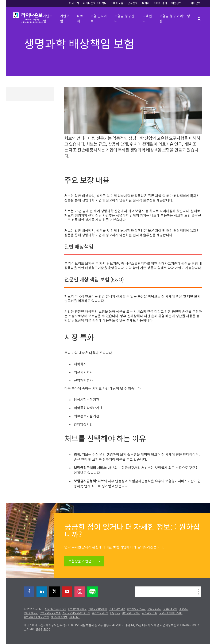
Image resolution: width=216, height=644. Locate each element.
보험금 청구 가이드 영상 (175, 19)
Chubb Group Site (55, 609)
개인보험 (48, 19)
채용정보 (176, 3)
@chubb (74, 617)
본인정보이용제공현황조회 (76, 613)
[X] (54, 592)
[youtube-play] (67, 592)
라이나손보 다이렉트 (95, 3)
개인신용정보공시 (136, 609)
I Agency (115, 613)
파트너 (80, 19)
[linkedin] (42, 592)
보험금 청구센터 (124, 19)
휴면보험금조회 (100, 613)
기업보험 (65, 19)
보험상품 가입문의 (82, 561)
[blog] (92, 592)
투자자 (146, 3)
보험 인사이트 (99, 19)
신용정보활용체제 (98, 609)
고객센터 (147, 19)
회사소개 (74, 3)
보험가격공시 (170, 609)
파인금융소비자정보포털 (37, 617)
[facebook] (29, 592)
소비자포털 (117, 3)
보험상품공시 (154, 609)
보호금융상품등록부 (50, 613)
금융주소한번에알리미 (171, 613)
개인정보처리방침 (77, 609)
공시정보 (133, 3)
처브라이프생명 (59, 617)
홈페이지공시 (31, 613)
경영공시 (184, 609)
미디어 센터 (160, 3)
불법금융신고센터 (131, 613)
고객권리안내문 (117, 609)
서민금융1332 (150, 613)
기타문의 (196, 3)
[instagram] (80, 592)
